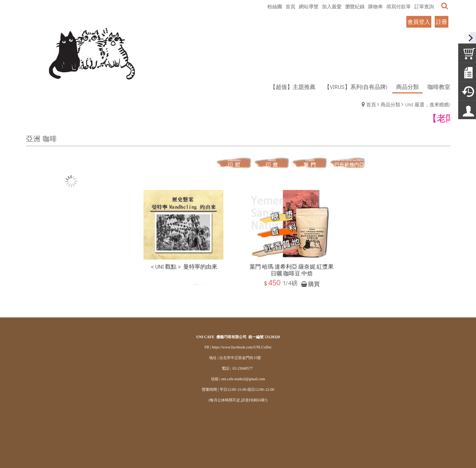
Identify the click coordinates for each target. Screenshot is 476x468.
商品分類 (390, 104)
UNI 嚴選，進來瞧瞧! (428, 104)
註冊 (442, 22)
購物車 (375, 6)
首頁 (371, 104)
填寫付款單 (399, 6)
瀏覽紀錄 (355, 6)
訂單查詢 (424, 6)
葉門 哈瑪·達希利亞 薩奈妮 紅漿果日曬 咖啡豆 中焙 (292, 271)
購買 (314, 285)
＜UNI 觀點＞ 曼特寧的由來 (183, 268)
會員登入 (419, 22)
